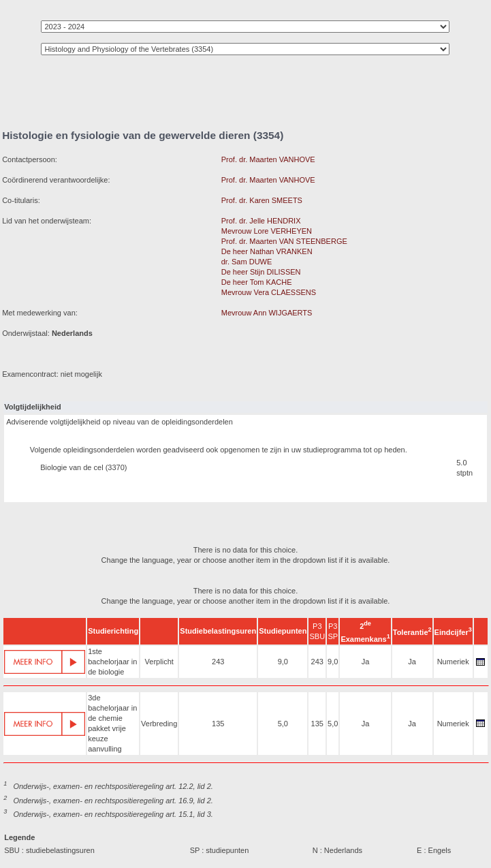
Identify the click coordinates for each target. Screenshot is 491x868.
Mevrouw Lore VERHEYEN (267, 231)
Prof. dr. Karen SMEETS (262, 200)
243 (218, 662)
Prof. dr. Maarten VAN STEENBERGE (284, 241)
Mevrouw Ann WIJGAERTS (267, 313)
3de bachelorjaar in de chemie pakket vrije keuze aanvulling (112, 723)
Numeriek (453, 662)
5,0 (283, 724)
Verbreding (159, 724)
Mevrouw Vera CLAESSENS (269, 292)
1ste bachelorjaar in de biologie (112, 662)
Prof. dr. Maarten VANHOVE (268, 159)
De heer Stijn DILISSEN (261, 272)
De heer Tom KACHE (257, 282)
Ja (366, 662)
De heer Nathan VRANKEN (267, 251)
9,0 (283, 662)
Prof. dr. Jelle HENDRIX (261, 221)
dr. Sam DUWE (247, 262)
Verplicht (159, 662)
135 (218, 724)
